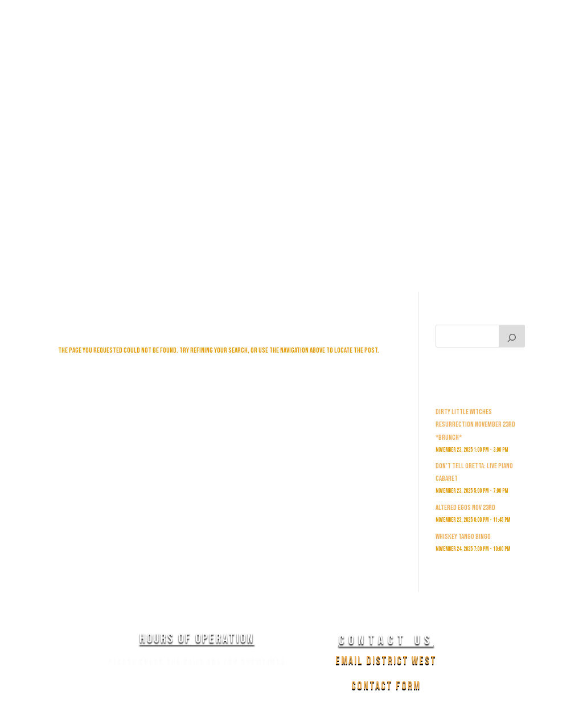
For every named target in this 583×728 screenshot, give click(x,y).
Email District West (386, 661)
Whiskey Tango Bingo (463, 537)
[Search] (512, 336)
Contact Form (386, 686)
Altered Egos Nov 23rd (465, 508)
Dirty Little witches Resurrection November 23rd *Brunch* (475, 424)
